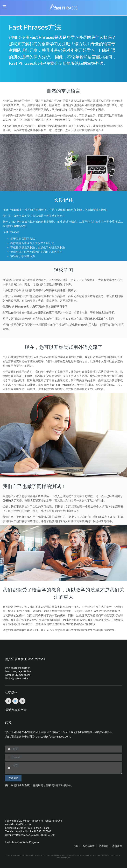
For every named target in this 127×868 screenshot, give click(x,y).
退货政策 (117, 846)
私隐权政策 (89, 846)
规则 (76, 846)
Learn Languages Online (18, 671)
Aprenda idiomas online (18, 675)
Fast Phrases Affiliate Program (22, 842)
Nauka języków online (17, 679)
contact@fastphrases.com (53, 737)
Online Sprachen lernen (18, 668)
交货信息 (103, 846)
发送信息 (13, 778)
